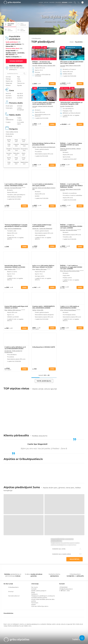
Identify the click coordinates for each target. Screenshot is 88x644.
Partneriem (35, 603)
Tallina (34, 147)
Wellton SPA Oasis (41, 269)
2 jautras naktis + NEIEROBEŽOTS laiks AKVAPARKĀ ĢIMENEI (43, 307)
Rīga (6, 228)
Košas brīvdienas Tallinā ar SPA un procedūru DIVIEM (44, 144)
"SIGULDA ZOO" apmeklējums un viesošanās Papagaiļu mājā (71, 103)
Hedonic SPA (12, 269)
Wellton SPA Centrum (14, 310)
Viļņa (62, 310)
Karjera (33, 605)
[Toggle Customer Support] (82, 638)
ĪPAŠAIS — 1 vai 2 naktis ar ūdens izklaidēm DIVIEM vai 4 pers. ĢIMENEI (71, 145)
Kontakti (34, 589)
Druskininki (8, 351)
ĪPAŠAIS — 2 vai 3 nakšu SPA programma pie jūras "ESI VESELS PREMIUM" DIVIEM (71, 186)
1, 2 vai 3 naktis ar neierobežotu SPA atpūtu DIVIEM (43, 185)
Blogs (33, 592)
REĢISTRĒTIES (75, 559)
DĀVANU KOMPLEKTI (16, 61)
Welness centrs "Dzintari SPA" (47, 66)
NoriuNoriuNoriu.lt (14, 596)
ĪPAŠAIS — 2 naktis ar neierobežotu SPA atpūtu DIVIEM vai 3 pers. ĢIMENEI (71, 226)
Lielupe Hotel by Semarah (45, 106)
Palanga (63, 149)
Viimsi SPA (40, 310)
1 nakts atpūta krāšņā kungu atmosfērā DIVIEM (42, 226)
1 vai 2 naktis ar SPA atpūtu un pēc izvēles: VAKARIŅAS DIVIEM (16, 185)
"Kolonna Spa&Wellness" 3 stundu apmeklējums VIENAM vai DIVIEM (16, 226)
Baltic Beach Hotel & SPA (73, 66)
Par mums (35, 587)
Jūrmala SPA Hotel (16, 188)
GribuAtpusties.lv (13, 587)
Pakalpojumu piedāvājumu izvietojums (43, 596)
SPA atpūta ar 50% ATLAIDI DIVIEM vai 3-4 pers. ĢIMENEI (72, 63)
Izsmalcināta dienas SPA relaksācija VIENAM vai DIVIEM (15, 266)
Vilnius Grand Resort (70, 310)
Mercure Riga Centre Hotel (71, 271)
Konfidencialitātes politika (39, 598)
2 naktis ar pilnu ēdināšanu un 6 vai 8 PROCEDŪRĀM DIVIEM (15, 348)
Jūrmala (35, 66)
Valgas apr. (36, 228)
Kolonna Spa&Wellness (15, 228)
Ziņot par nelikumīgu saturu (40, 606)
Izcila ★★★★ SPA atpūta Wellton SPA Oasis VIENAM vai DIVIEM (43, 266)
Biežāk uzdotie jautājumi (39, 591)
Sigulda (62, 106)
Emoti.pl (11, 592)
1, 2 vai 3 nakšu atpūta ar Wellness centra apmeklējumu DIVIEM (44, 103)
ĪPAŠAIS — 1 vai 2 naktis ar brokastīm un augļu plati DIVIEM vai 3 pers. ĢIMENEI (71, 267)
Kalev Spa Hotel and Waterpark (46, 147)
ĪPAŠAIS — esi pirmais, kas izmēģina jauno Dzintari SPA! (42, 63)
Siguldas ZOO (69, 106)
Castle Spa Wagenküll (46, 228)
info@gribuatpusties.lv (66, 589)
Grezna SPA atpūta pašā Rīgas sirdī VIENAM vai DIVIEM (16, 307)
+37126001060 (63, 587)
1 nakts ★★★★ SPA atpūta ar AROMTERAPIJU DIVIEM (70, 307)
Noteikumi (35, 594)
